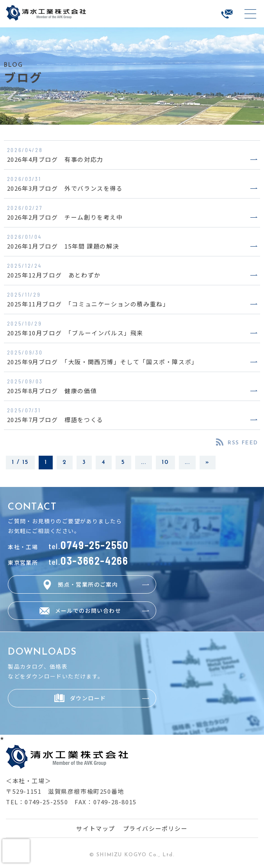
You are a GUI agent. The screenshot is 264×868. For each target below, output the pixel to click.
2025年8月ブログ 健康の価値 (52, 391)
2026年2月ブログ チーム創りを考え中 (65, 217)
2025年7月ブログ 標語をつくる (55, 420)
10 (165, 463)
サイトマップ (96, 828)
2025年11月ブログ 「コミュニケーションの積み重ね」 (88, 304)
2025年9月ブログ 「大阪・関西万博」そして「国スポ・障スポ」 (103, 362)
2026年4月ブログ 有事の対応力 (55, 159)
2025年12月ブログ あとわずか (54, 275)
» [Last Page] (208, 463)
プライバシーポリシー (155, 828)
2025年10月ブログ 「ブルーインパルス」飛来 (75, 333)
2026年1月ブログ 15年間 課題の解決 (63, 246)
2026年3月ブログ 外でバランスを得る (65, 188)
